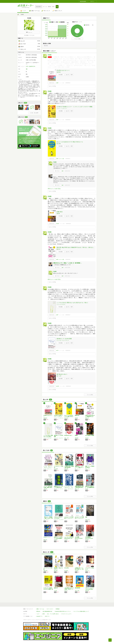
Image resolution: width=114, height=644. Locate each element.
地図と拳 (56, 588)
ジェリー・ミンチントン (62, 108)
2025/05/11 (68, 159)
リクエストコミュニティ (66, 614)
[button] (57, 7)
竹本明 (50, 55)
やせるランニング (47, 537)
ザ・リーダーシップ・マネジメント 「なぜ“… (69, 487)
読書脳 (76, 435)
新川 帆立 (66, 571)
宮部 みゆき (88, 520)
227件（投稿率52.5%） (31, 66)
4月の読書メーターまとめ (29, 35)
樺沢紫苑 (77, 438)
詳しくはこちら (24, 133)
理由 (86, 517)
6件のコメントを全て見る (54, 279)
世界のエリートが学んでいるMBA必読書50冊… (58, 538)
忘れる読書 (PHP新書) (90, 435)
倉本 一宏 (77, 489)
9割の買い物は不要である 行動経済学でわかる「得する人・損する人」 (76, 247)
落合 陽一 (87, 438)
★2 (63, 171)
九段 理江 (77, 591)
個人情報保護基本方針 (47, 611)
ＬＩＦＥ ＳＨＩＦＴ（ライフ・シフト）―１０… (48, 467)
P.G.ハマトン (88, 469)
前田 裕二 (77, 540)
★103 (58, 224)
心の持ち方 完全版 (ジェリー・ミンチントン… (58, 417)
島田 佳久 (45, 540)
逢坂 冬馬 (45, 571)
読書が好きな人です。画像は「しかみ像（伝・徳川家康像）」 (68, 263)
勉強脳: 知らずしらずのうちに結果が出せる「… (59, 487)
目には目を (67, 568)
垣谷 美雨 (56, 469)
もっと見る (78, 39)
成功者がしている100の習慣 (64, 339)
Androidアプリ (39, 616)
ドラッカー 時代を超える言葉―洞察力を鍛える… (48, 487)
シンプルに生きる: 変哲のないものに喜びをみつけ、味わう (72, 303)
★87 (57, 315)
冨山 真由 (59, 144)
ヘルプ (38, 614)
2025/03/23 (68, 224)
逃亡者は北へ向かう (62, 374)
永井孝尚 (56, 540)
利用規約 (58, 609)
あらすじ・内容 (69, 75)
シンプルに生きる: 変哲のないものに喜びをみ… (48, 437)
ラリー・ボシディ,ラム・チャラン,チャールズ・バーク (69, 489)
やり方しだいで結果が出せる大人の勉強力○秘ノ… (48, 589)
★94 (57, 259)
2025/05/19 (68, 120)
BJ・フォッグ (78, 469)
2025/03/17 (68, 315)
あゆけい (66, 591)
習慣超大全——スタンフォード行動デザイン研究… (79, 467)
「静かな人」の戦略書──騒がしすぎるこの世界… (48, 518)
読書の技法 (60, 212)
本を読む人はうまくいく (63, 70)
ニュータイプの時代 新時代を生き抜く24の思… (69, 538)
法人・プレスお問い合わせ (53, 614)
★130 (58, 386)
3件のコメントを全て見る (54, 189)
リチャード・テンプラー (59, 520)
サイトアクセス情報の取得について (81, 611)
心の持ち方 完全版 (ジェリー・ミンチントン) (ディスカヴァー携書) (74, 107)
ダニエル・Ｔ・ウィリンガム (59, 489)
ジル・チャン (46, 520)
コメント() (61, 83)
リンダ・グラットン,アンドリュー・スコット (48, 469)
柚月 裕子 (59, 376)
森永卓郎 (56, 571)
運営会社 (38, 611)
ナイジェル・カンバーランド (63, 340)
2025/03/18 (68, 259)
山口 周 (66, 540)
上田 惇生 (45, 489)
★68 (57, 83)
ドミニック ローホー (61, 304)
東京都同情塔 (78, 588)
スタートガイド (50, 609)
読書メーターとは (40, 609)
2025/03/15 (68, 350)
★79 (57, 350)
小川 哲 (55, 591)
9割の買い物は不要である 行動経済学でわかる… (90, 417)
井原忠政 (77, 571)
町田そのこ (88, 571)
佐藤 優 (58, 214)
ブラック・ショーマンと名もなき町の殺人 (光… (90, 589)
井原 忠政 (66, 469)
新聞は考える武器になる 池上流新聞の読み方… (90, 487)
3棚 (27, 69)
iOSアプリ (47, 616)
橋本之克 (59, 249)
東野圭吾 (87, 591)
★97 (57, 120)
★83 (57, 159)
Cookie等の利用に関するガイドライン (63, 611)
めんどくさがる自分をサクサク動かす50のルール (70, 142)
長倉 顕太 (46, 46)
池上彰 (87, 489)
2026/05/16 (68, 83)
